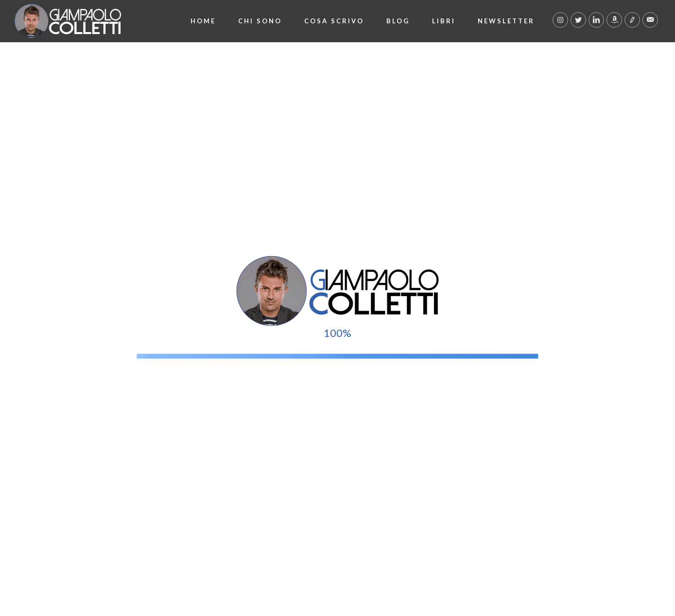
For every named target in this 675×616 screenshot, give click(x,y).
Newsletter (506, 21)
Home (203, 21)
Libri (444, 21)
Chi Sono (260, 21)
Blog (398, 21)
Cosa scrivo (334, 21)
